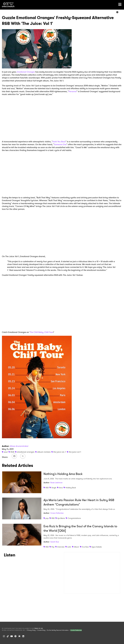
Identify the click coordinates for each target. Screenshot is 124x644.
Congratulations (74, 518)
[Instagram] (4, 636)
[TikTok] (8, 636)
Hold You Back (59, 142)
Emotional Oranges (26, 72)
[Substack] (19, 636)
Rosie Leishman (56, 483)
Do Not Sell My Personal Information (58, 630)
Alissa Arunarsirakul (19, 446)
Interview (61, 547)
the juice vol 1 (75, 452)
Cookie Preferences (76, 630)
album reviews (44, 452)
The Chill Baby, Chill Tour (41, 332)
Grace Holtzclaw (57, 513)
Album (77, 547)
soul (6, 452)
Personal (73, 91)
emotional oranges (26, 452)
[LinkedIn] (23, 636)
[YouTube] (12, 636)
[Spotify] (16, 636)
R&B (12, 452)
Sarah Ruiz (55, 542)
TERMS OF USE (38, 628)
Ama (61, 488)
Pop (53, 547)
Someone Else (60, 144)
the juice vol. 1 (60, 452)
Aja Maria (61, 518)
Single (54, 488)
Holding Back (71, 488)
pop (47, 518)
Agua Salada (97, 547)
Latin (69, 547)
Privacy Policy (31, 630)
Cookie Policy (41, 630)
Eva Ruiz (85, 547)
